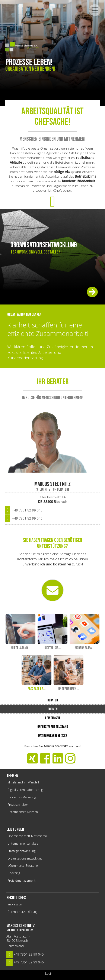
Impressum (15, 904)
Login (49, 974)
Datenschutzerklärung (22, 912)
